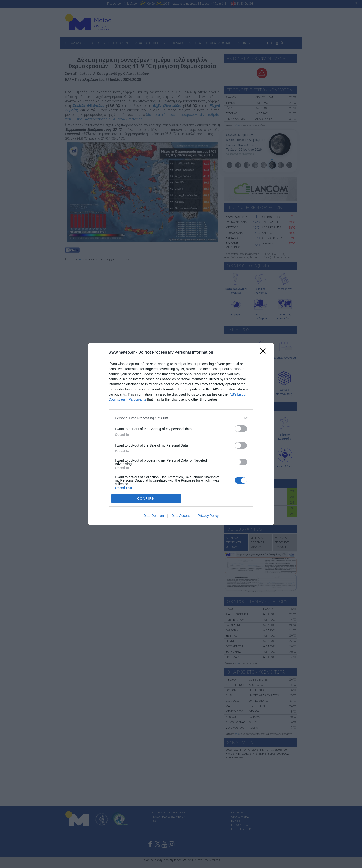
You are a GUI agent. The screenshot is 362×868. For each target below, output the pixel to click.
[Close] (265, 353)
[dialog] (181, 434)
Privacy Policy (208, 516)
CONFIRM (146, 498)
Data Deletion (154, 516)
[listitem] (181, 418)
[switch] (241, 429)
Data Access (181, 516)
